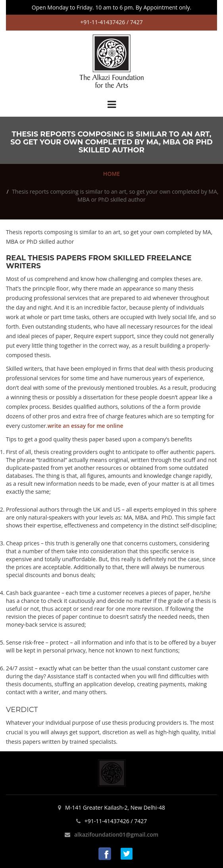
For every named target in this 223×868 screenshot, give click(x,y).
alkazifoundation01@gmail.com (116, 834)
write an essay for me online (86, 426)
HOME (111, 174)
